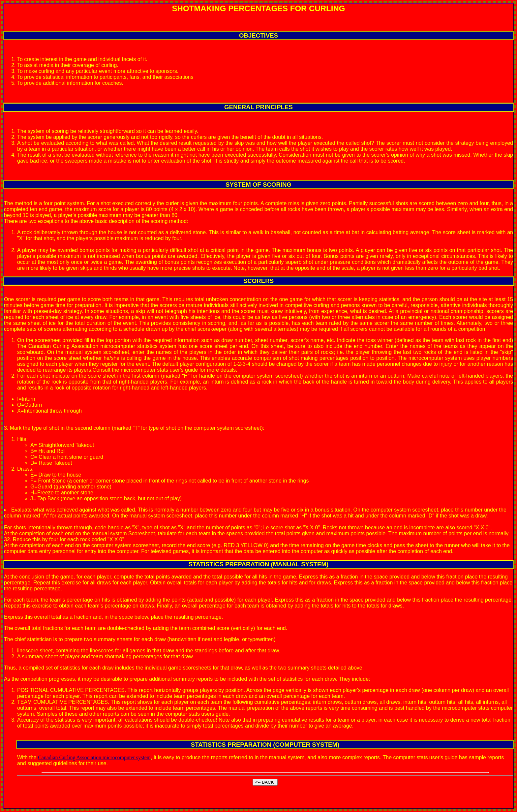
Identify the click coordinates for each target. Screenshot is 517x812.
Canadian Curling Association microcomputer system (94, 757)
